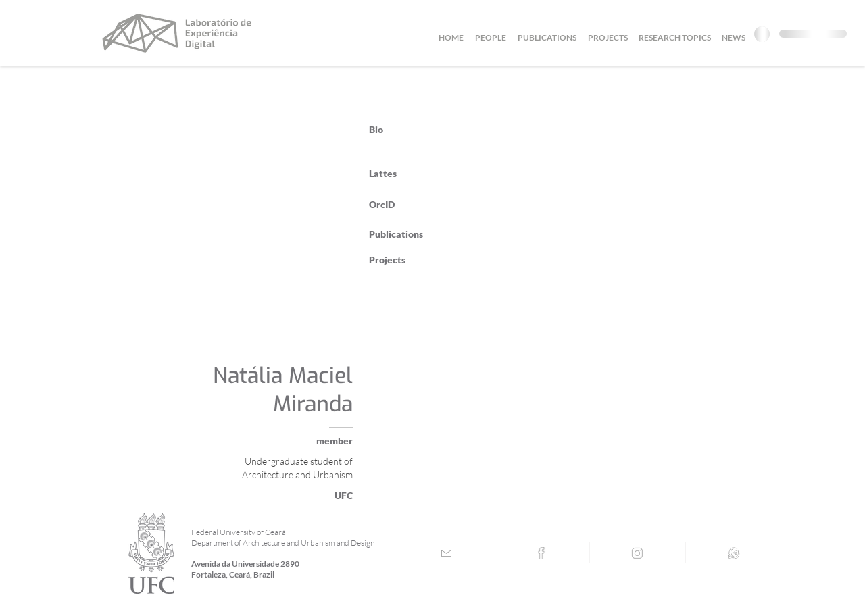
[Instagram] (637, 553)
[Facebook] (541, 553)
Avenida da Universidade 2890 (245, 564)
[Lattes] (734, 553)
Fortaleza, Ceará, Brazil (233, 574)
